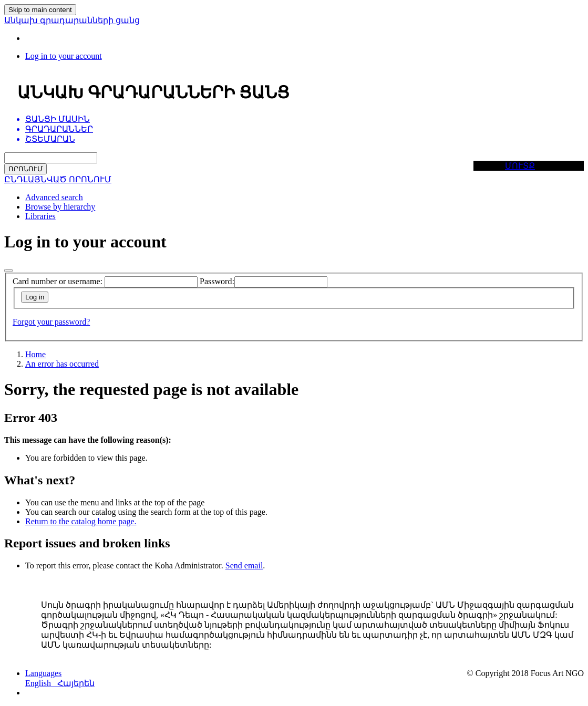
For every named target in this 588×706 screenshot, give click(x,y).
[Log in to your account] (64, 56)
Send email (244, 565)
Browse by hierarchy (60, 207)
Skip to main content (40, 10)
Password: (217, 281)
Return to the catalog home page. (81, 521)
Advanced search (54, 197)
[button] (43, 673)
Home (35, 354)
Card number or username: (58, 281)
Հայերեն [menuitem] (76, 683)
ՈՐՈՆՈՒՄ (25, 169)
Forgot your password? (51, 322)
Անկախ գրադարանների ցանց (72, 20)
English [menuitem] (41, 683)
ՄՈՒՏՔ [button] (520, 166)
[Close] (8, 271)
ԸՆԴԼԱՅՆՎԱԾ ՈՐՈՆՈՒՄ (58, 179)
